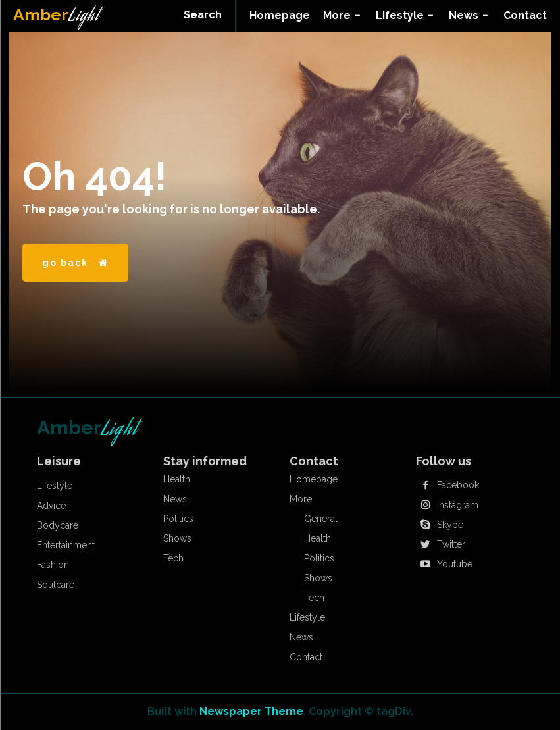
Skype (450, 525)
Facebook (458, 485)
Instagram (458, 505)
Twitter (451, 544)
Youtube (455, 564)
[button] (203, 15)
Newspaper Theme (251, 711)
